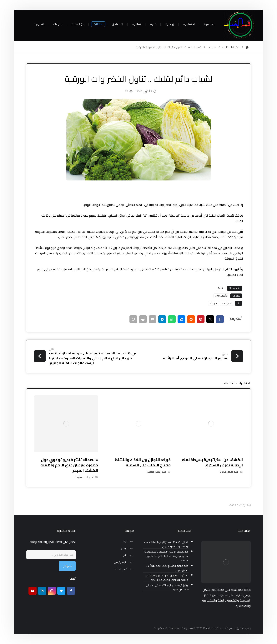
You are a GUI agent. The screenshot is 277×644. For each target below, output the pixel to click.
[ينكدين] (42, 591)
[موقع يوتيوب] (33, 591)
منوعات (214, 303)
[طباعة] (143, 319)
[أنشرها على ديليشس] (181, 319)
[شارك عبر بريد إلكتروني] (153, 319)
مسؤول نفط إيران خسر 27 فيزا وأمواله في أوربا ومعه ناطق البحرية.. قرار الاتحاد (167, 578)
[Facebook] (71, 591)
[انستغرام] (52, 591)
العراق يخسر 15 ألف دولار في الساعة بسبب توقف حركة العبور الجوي (166, 544)
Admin (221, 288)
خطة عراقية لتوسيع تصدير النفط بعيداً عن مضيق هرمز (167, 568)
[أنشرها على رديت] (191, 319)
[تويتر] (61, 591)
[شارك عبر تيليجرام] (162, 319)
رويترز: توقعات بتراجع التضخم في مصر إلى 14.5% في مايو (167, 587)
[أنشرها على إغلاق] (210, 319)
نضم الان (67, 566)
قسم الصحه (227, 303)
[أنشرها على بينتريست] (201, 319)
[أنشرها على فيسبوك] (220, 319)
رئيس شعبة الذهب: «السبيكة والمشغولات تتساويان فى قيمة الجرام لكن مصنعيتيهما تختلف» (166, 556)
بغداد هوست (161, 628)
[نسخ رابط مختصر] (133, 319)
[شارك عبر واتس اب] (172, 319)
